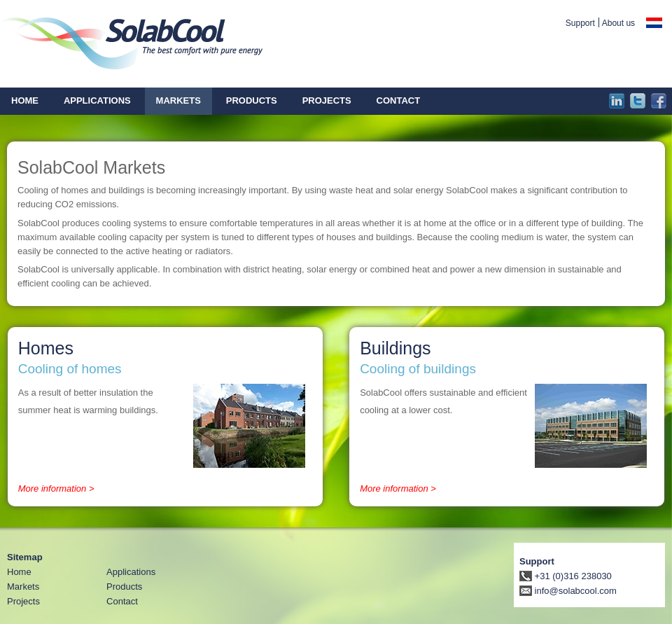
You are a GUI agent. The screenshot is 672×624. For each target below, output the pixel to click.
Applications (131, 572)
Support (580, 23)
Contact (122, 601)
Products (124, 587)
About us (618, 23)
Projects (23, 601)
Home (19, 572)
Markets (23, 587)
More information (52, 488)
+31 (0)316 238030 (566, 576)
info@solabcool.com (568, 591)
